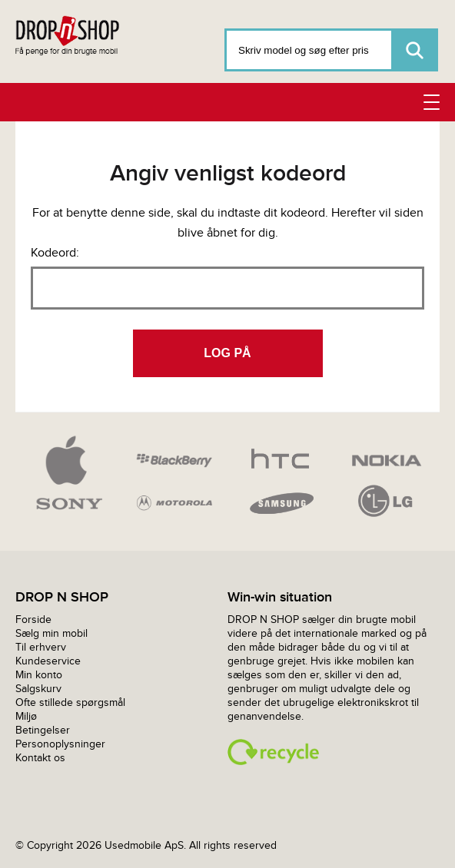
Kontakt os (40, 758)
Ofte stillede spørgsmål (70, 702)
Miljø (26, 716)
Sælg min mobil (51, 633)
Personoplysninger (60, 744)
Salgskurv (38, 689)
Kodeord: (55, 252)
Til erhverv (41, 647)
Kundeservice (48, 661)
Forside (33, 620)
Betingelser (43, 730)
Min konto (39, 675)
